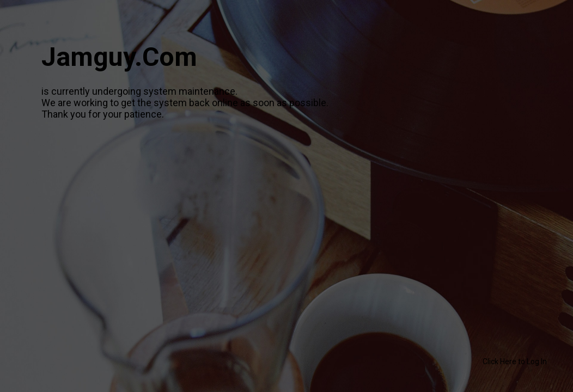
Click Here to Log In (515, 362)
